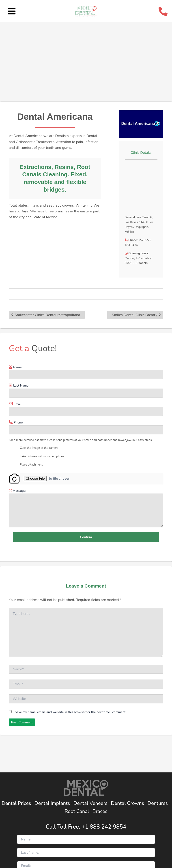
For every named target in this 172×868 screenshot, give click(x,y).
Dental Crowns (127, 803)
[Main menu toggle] (12, 11)
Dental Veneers (90, 803)
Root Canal (77, 811)
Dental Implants (52, 803)
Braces (100, 811)
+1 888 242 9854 (104, 827)
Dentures (158, 803)
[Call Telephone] (163, 11)
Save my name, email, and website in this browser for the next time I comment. (71, 712)
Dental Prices (16, 803)
